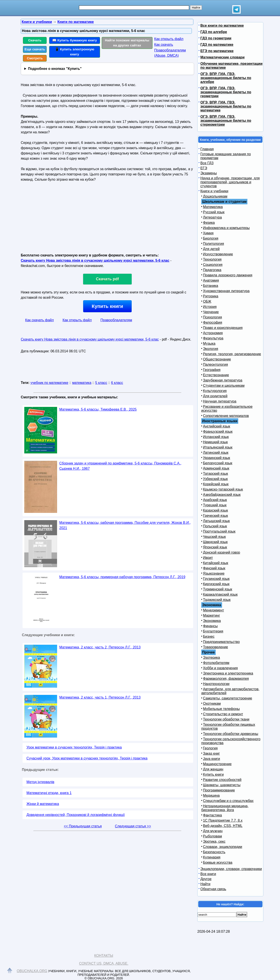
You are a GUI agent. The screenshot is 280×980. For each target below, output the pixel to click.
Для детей (211, 249)
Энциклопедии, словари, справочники (231, 869)
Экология (211, 349)
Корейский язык (216, 484)
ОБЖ (207, 301)
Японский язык (215, 547)
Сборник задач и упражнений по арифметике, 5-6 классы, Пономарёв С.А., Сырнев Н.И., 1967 (120, 466)
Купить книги (107, 306)
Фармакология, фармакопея (226, 679)
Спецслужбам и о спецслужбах (228, 801)
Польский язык (215, 526)
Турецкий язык (215, 505)
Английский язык (217, 426)
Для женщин (213, 769)
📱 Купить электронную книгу (75, 52)
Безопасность (214, 852)
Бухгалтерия (213, 631)
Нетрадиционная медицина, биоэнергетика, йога (225, 808)
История (210, 307)
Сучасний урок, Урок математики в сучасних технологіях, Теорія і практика (87, 758)
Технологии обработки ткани (226, 719)
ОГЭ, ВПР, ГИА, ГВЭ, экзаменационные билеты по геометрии (226, 92)
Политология (213, 244)
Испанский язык (216, 437)
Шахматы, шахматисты (222, 785)
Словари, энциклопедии (223, 847)
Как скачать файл (39, 320)
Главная (207, 149)
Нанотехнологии (216, 684)
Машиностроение (217, 764)
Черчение (211, 312)
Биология (211, 238)
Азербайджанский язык (222, 495)
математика (82, 383)
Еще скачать (35, 49)
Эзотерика (211, 658)
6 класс (117, 383)
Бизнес (209, 637)
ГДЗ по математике (217, 45)
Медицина (211, 795)
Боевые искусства (218, 863)
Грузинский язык (216, 579)
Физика (209, 223)
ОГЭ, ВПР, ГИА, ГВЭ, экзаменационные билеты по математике (226, 106)
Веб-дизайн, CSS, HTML (223, 826)
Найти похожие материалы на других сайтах (127, 43)
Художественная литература (226, 291)
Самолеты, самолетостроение (228, 698)
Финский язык (214, 568)
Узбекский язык (215, 479)
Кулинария (212, 857)
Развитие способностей (222, 780)
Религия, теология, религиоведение (232, 354)
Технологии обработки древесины (231, 734)
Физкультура (213, 338)
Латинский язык (216, 453)
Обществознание (217, 359)
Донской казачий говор (221, 552)
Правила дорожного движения (228, 275)
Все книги (208, 874)
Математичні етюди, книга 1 (49, 793)
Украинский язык (217, 458)
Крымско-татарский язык (223, 489)
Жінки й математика (43, 804)
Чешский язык (214, 537)
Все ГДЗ (207, 163)
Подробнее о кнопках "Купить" (55, 69)
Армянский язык (216, 468)
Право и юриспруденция (223, 328)
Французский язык (218, 432)
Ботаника (211, 286)
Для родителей (215, 396)
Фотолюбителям (216, 663)
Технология (212, 259)
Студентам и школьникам (224, 386)
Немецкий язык (215, 442)
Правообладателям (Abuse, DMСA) (170, 53)
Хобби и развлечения (220, 668)
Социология (213, 265)
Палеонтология (215, 365)
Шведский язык (215, 542)
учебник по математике (49, 383)
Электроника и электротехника (228, 673)
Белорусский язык (218, 463)
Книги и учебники (214, 191)
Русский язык (214, 212)
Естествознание (216, 375)
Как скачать (164, 45)
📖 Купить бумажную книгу (75, 40)
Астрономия (213, 333)
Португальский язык (219, 531)
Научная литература (220, 401)
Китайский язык (216, 563)
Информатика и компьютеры (226, 228)
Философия (213, 322)
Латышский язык (216, 521)
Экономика (212, 621)
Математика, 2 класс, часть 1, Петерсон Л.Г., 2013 (100, 697)
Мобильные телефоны (221, 709)
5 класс (101, 383)
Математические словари (222, 57)
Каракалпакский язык (220, 594)
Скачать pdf (108, 279)
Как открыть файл (169, 39)
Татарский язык (215, 474)
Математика (213, 207)
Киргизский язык (216, 584)
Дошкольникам (215, 196)
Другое (206, 879)
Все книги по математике (222, 26)
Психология (213, 317)
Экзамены (209, 173)
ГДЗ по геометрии (216, 38)
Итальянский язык (218, 447)
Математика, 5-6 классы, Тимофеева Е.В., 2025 (98, 409)
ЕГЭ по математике (217, 51)
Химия (208, 233)
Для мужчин (213, 831)
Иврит (208, 558)
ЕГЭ (204, 168)
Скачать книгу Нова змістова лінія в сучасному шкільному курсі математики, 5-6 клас (95, 260)
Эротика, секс (214, 841)
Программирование (219, 790)
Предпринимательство (221, 642)
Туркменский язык (218, 589)
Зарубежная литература (223, 380)
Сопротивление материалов (226, 416)
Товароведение (215, 647)
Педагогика (212, 270)
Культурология (215, 391)
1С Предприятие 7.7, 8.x (223, 820)
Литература (212, 217)
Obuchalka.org (32, 971)
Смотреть (35, 58)
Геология (210, 748)
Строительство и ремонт (223, 714)
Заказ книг (211, 753)
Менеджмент (213, 610)
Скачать (35, 40)
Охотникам (212, 704)
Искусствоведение (218, 254)
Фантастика (212, 815)
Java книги (212, 759)
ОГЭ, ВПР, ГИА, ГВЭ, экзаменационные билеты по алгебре (226, 78)
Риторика (211, 296)
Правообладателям (116, 320)
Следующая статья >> (133, 826)
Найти (205, 884)
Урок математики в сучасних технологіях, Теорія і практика (74, 747)
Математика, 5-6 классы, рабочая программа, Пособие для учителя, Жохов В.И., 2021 (125, 525)
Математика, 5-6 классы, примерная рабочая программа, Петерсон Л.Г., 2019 (122, 577)
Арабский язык (215, 500)
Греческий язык (215, 516)
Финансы (210, 626)
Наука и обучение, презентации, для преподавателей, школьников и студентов (230, 182)
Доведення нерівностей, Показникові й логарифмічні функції (76, 815)
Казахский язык (215, 510)
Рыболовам (213, 836)
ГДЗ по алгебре (214, 32)
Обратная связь (213, 889)
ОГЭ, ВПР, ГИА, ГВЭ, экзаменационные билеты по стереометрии (226, 121)
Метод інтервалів (40, 782)
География (212, 370)
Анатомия (211, 280)
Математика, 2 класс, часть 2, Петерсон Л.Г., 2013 (100, 647)
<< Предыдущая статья (83, 826)
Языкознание (214, 573)
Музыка (209, 343)
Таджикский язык (217, 600)
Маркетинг (212, 615)
